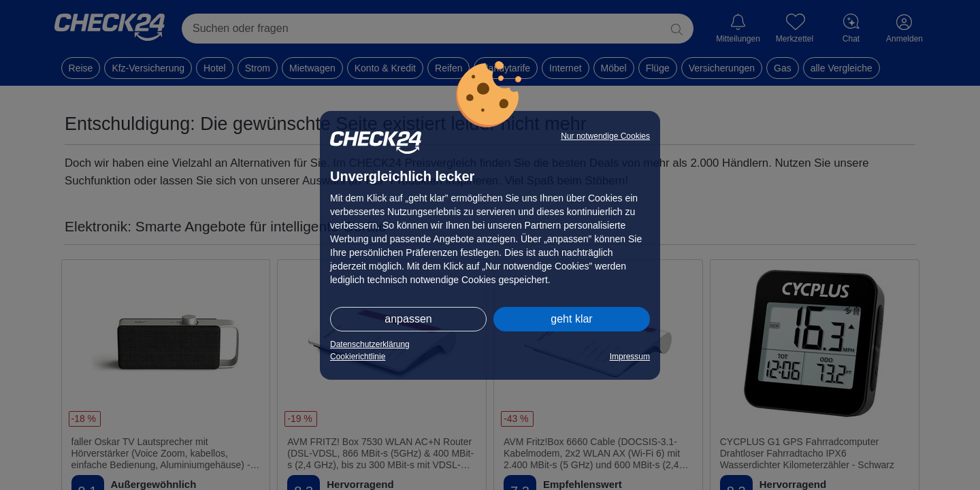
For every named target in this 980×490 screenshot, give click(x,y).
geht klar (571, 319)
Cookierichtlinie (358, 357)
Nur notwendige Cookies (605, 136)
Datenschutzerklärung (370, 344)
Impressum (630, 357)
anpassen (408, 319)
